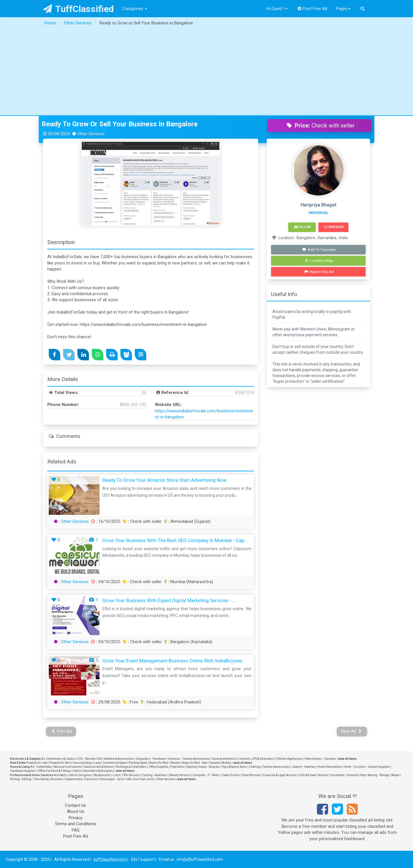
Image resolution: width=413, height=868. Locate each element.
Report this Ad (319, 272)
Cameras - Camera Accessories (189, 759)
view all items (347, 759)
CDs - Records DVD (90, 759)
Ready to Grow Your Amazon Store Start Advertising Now (164, 480)
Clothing (255, 767)
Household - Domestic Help (348, 775)
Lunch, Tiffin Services (126, 775)
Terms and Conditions (76, 824)
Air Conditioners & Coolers (58, 759)
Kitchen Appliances (290, 759)
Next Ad (351, 731)
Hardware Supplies (23, 771)
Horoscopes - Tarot (111, 779)
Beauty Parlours (180, 775)
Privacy (76, 818)
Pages (343, 9)
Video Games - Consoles (320, 759)
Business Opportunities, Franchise (74, 779)
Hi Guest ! (277, 9)
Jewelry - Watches (304, 767)
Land (97, 763)
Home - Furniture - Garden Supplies (367, 767)
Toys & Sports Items (234, 767)
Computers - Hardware (151, 759)
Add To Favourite (319, 250)
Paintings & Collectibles (131, 767)
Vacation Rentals (220, 763)
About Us (76, 811)
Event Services (251, 775)
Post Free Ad (313, 9)
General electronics (224, 759)
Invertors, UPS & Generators (257, 759)
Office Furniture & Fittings (54, 771)
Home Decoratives (330, 767)
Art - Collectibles (41, 767)
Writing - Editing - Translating (29, 779)
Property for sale (37, 763)
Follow (303, 227)
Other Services (75, 521)
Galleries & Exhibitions (99, 767)
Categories (135, 9)
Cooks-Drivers (231, 775)
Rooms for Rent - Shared (164, 763)
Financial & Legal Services (280, 775)
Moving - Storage (378, 775)
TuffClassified (78, 9)
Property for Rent (60, 763)
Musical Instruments (68, 767)
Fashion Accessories (276, 767)
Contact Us (75, 805)
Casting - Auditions (155, 775)
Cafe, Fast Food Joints (140, 779)
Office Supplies (158, 767)
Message (334, 227)
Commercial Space (115, 763)
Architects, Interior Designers (73, 775)
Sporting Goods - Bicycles (203, 767)
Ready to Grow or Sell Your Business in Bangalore (120, 124)
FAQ (76, 830)
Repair (396, 775)
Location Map (319, 261)
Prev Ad (62, 731)
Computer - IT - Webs (206, 775)
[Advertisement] (206, 72)
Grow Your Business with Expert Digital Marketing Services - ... (169, 600)
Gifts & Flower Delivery (313, 775)
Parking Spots (138, 763)
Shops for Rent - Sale (194, 763)
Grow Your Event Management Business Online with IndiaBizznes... (174, 661)
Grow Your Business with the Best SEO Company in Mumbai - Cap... (175, 540)
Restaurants (102, 775)
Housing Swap (82, 763)
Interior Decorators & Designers (93, 771)
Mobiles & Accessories (119, 759)
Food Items (178, 767)
